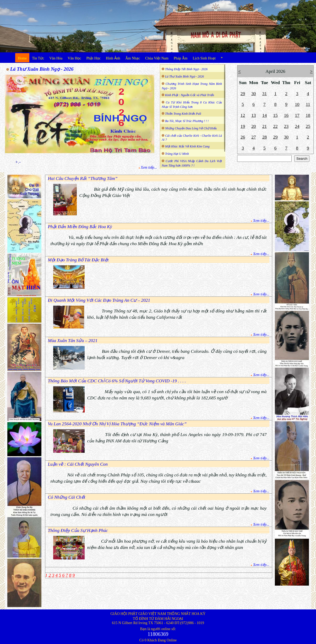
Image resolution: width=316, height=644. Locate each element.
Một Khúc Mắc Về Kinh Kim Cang (187, 146)
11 (308, 104)
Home (22, 58)
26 (243, 137)
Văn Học (74, 58)
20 (254, 126)
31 (265, 94)
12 (243, 115)
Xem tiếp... (149, 167)
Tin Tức (38, 58)
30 (254, 94)
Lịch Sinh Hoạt (204, 58)
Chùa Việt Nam (157, 58)
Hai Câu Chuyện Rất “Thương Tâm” (83, 178)
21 (265, 126)
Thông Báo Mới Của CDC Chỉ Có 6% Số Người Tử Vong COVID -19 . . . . (117, 381)
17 (297, 115)
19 (243, 126)
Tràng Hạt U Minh (177, 154)
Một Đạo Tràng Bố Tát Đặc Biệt (78, 260)
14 (265, 115)
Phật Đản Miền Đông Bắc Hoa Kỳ (80, 227)
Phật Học (94, 58)
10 (297, 104)
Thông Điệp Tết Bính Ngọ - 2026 (186, 69)
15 (275, 115)
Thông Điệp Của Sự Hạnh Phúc (78, 530)
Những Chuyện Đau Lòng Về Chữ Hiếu (191, 128)
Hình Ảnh (113, 58)
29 (243, 94)
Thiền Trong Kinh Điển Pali (183, 114)
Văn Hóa (56, 58)
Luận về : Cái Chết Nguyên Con (78, 464)
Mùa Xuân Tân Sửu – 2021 (73, 341)
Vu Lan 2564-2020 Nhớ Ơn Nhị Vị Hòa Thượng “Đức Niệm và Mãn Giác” (117, 424)
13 (254, 115)
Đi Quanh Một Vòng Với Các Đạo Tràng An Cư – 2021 (99, 300)
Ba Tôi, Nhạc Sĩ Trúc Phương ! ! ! (187, 121)
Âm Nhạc (133, 58)
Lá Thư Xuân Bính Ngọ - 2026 (42, 69)
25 (308, 126)
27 (254, 137)
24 (297, 126)
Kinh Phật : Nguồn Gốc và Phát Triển (190, 95)
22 (275, 126)
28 (265, 137)
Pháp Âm (181, 58)
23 (286, 126)
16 (286, 115)
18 (308, 115)
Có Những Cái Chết (67, 497)
